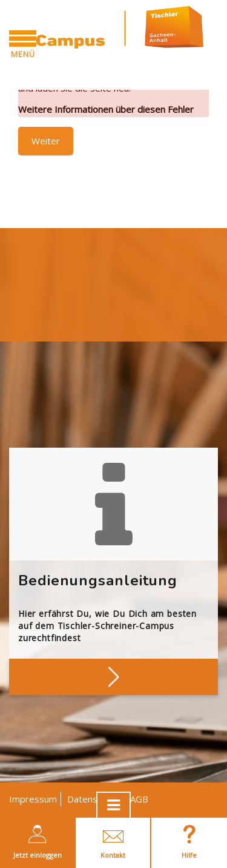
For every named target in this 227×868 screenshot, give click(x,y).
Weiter (46, 141)
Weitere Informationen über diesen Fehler (106, 109)
